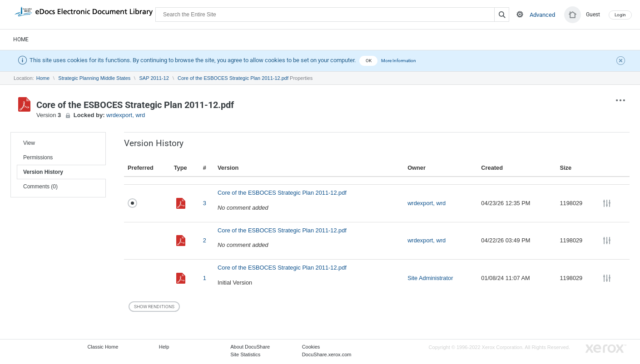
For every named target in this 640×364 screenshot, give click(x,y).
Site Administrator (430, 278)
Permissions (38, 157)
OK (369, 61)
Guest (593, 15)
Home (21, 39)
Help (164, 347)
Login (620, 15)
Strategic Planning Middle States (94, 78)
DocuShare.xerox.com (327, 354)
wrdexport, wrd (126, 115)
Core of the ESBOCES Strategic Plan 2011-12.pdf (233, 78)
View (29, 143)
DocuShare (84, 14)
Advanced (542, 15)
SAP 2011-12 (154, 78)
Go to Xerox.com (606, 349)
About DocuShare (250, 347)
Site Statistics (245, 354)
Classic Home (103, 347)
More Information (399, 61)
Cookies (311, 347)
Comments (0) (40, 187)
